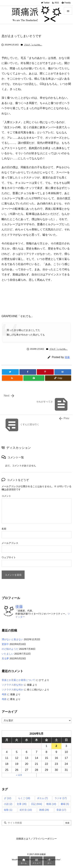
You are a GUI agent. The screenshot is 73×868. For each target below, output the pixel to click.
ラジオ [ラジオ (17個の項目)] (61, 798)
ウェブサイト (9, 557)
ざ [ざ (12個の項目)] (8, 798)
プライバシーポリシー (45, 839)
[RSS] (12, 378)
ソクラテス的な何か (12, 685)
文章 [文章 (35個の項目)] (22, 804)
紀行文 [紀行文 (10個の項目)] (26, 810)
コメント (6, 496)
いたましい (8, 654)
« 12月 (19, 775)
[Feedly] (34, 378)
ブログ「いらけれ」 (33, 45)
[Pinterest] (45, 372)
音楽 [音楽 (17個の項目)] (61, 810)
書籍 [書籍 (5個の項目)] (65, 804)
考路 (4, 694)
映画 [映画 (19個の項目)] (51, 804)
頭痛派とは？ (23, 839)
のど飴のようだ (10, 649)
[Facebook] (28, 372)
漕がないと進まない (12, 639)
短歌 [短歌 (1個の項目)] (8, 810)
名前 (4, 529)
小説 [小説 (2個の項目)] (8, 804)
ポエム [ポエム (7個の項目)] (42, 798)
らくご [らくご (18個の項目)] (24, 798)
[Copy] (58, 378)
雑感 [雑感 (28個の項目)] (44, 810)
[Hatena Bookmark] (63, 372)
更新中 (5, 644)
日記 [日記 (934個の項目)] (37, 804)
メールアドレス (10, 543)
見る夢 (5, 658)
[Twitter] (10, 372)
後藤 (67, 357)
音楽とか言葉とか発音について (18, 680)
